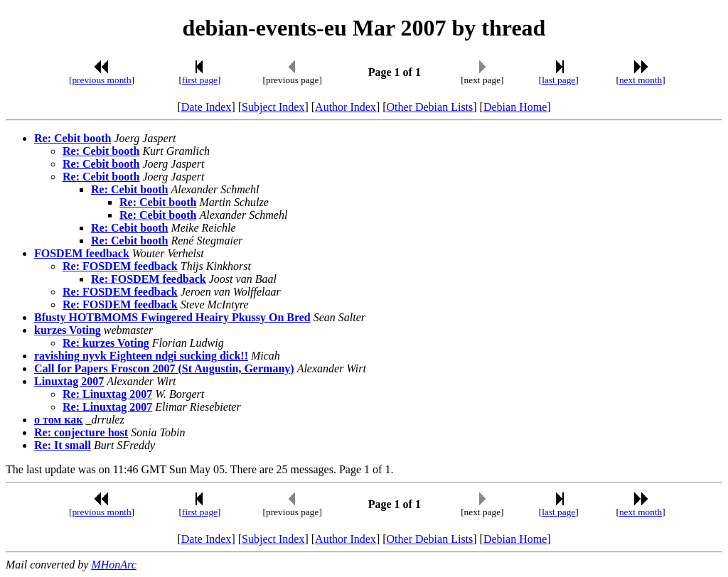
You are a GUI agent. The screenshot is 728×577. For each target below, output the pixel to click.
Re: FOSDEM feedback (120, 266)
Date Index (207, 107)
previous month (101, 80)
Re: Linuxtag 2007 (107, 394)
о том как (58, 420)
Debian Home (515, 107)
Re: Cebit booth (73, 138)
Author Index (346, 107)
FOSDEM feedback (82, 253)
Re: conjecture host (81, 432)
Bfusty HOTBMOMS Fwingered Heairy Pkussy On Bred (172, 317)
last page (558, 80)
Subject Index (273, 107)
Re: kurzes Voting (106, 343)
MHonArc (113, 565)
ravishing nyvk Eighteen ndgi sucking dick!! (141, 356)
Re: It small (63, 445)
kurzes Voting (68, 330)
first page (200, 80)
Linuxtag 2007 (69, 381)
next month (641, 80)
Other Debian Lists (430, 107)
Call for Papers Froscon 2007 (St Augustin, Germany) (164, 368)
